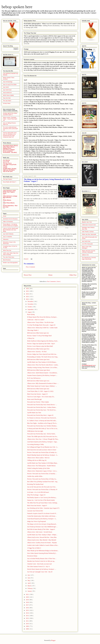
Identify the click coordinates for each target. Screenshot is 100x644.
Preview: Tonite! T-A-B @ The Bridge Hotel (39, 336)
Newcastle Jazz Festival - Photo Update (38, 402)
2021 (27, 594)
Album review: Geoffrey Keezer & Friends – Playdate (42, 543)
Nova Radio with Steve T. (10, 182)
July (29, 575)
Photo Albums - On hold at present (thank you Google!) (10, 225)
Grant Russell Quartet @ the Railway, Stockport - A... (42, 519)
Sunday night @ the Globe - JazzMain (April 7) (10, 114)
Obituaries (6, 239)
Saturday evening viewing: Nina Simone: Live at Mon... (43, 367)
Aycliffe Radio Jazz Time (34, 413)
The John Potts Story (9, 257)
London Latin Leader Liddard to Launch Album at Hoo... (43, 545)
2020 (27, 597)
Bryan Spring (31, 314)
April (29, 583)
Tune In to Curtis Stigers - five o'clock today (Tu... (41, 397)
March (30, 586)
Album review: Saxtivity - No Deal (37, 352)
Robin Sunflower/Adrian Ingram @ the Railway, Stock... (43, 341)
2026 (27, 289)
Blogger (53, 640)
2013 (27, 616)
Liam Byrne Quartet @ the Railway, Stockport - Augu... (42, 442)
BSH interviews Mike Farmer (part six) (38, 333)
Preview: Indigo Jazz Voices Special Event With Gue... (42, 354)
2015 (27, 610)
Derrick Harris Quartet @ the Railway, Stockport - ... (42, 569)
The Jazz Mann (7, 101)
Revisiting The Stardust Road (35, 484)
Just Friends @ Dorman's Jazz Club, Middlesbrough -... (42, 527)
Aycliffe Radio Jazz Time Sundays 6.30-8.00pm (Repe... (43, 463)
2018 (27, 602)
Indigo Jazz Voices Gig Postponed (37, 521)
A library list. (31, 338)
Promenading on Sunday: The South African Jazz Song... (43, 357)
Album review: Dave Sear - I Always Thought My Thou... (43, 439)
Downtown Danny (32, 556)
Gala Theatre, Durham (88, 232)
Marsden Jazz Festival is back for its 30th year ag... (41, 561)
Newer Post (28, 275)
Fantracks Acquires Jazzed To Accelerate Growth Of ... (42, 513)
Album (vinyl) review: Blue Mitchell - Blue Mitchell (42, 540)
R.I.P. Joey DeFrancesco (34, 378)
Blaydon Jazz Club (87, 222)
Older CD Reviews (8, 222)
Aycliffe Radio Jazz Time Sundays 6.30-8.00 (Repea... (42, 362)
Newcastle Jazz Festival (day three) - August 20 (40, 415)
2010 (27, 624)
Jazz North (6, 87)
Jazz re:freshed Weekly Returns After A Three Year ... (42, 559)
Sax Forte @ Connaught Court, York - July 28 (40, 572)
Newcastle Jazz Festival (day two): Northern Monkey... (42, 426)
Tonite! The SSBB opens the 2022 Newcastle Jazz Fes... (43, 436)
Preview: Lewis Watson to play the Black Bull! (40, 346)
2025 (27, 291)
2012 (27, 618)
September (31, 309)
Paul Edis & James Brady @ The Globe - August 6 (41, 529)
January (30, 591)
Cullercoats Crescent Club (89, 225)
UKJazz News (7, 103)
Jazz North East (7, 90)
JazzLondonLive (7, 93)
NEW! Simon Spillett (8, 95)
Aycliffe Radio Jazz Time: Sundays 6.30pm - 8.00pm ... (42, 535)
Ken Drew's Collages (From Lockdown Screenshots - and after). (10, 151)
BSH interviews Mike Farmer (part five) (38, 349)
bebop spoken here (17, 7)
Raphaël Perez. (7, 148)
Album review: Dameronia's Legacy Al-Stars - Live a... (42, 471)
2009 (27, 626)
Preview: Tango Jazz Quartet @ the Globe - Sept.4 (41, 344)
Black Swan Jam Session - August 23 (37, 394)
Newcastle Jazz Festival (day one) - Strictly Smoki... (42, 434)
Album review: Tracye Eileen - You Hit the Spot (40, 322)
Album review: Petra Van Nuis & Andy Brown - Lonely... (43, 365)
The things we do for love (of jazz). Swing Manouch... (42, 524)
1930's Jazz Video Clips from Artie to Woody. (11, 254)
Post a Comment (30, 267)
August (30, 312)
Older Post (73, 275)
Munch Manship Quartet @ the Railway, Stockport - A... (43, 455)
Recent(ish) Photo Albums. (11, 146)
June (29, 578)
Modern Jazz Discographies (10, 263)
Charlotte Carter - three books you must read (39, 564)
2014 (27, 613)
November (31, 304)
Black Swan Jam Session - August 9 (37, 506)
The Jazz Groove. (7, 163)
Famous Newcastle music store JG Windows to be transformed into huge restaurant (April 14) (10, 135)
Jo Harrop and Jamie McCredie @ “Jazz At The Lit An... (43, 428)
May (29, 580)
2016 (27, 608)
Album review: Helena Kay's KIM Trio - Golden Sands (42, 328)
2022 (27, 299)
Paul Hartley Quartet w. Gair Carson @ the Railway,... (42, 498)
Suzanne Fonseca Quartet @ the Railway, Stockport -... (42, 375)
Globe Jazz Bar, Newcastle (89, 234)
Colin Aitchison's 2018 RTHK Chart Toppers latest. (9, 192)
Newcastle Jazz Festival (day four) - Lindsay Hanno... (42, 407)
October (30, 307)
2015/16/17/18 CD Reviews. (10, 219)
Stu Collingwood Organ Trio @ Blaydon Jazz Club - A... (43, 447)
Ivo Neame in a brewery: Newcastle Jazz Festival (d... (42, 418)
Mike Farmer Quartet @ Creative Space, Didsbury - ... (42, 386)
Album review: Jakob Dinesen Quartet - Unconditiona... (43, 373)
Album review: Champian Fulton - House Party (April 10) (10, 119)
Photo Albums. (7, 200)
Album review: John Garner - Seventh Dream (40, 532)
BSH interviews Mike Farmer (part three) (39, 370)
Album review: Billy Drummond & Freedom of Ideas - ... (43, 383)
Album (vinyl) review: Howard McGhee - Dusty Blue (42, 537)
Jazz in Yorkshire (7, 237)
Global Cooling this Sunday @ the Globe (38, 468)
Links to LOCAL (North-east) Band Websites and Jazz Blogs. (10, 230)
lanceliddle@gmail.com (88, 365)
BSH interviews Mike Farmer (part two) (38, 381)
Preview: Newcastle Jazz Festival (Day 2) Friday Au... (42, 479)
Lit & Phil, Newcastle (87, 244)
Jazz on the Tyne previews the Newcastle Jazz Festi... (42, 487)
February (30, 588)
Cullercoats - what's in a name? (36, 320)
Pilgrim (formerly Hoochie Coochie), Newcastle (89, 251)
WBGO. (5, 166)
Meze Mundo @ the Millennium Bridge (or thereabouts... (43, 551)
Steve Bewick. (6, 160)
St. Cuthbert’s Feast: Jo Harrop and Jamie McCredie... (42, 421)
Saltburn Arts (85, 255)
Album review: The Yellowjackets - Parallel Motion (41, 466)
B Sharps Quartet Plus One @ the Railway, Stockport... (42, 317)
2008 (27, 629)
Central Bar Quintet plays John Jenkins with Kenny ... (42, 516)
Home (50, 275)
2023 (27, 297)
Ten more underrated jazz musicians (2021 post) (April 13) (10, 129)
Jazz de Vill (6, 162)
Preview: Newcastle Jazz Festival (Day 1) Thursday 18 (42, 490)
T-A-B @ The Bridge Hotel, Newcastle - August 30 (41, 325)
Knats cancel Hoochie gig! (34, 399)
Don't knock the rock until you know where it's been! (42, 450)
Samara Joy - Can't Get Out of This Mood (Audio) (41, 500)
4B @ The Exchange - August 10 (36, 495)
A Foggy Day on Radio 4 (34, 548)
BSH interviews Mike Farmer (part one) (38, 389)
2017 (27, 605)
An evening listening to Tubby (36, 444)
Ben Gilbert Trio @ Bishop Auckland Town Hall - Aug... (43, 482)
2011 (27, 621)
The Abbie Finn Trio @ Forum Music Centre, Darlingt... (43, 503)
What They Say (7, 250)
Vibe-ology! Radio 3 (33, 330)
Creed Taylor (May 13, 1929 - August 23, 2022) (40, 391)
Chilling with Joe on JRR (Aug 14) (37, 460)
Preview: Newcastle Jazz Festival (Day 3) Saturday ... (42, 474)
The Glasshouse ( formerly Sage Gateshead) (89, 258)
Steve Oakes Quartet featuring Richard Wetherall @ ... (42, 553)
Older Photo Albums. (9, 147)
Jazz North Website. (8, 234)
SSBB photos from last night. (35, 431)
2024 (27, 294)
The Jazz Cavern (8, 179)
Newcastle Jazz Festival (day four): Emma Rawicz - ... (42, 405)
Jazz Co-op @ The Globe (10, 84)
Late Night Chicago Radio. (10, 165)
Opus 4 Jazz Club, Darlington (87, 247)
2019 (27, 600)
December (31, 301)
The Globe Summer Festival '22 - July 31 (38, 567)
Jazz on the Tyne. (8, 171)
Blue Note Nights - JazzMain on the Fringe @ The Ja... (42, 423)
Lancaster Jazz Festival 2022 (35, 511)
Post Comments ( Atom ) (54, 281)
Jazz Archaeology (8, 82)
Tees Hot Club (7, 98)
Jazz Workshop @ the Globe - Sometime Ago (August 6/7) (43, 508)
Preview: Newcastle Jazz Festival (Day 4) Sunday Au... (42, 452)
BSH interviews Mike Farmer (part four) (38, 359)
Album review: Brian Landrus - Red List (38, 458)
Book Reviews (7, 260)
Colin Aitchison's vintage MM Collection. (10, 197)
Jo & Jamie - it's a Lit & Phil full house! (38, 492)
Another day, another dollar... (35, 476)
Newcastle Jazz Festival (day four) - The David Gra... (42, 410)
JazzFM (5, 167)
